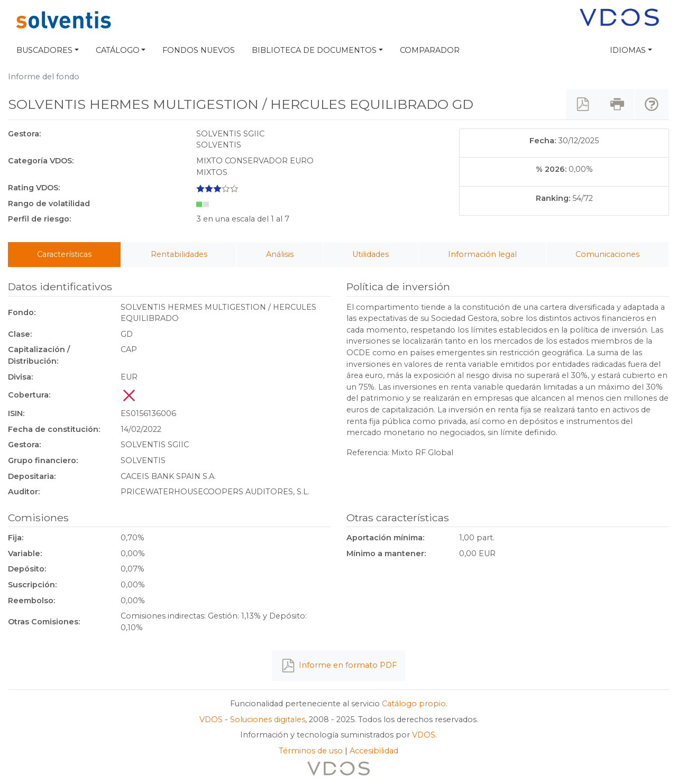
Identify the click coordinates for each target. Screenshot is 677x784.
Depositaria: (32, 476)
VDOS (211, 720)
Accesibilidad (374, 751)
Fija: (16, 538)
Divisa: (20, 377)
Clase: (20, 334)
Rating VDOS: (34, 188)
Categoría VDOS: (41, 161)
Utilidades (370, 254)
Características (64, 254)
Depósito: (27, 569)
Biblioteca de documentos (314, 50)
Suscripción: (32, 585)
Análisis (280, 254)
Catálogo (118, 50)
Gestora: (24, 134)
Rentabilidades (179, 254)
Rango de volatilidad (49, 204)
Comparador (430, 50)
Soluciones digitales (268, 720)
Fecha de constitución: (54, 429)
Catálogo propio (414, 704)
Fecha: (543, 141)
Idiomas (628, 50)
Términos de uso (311, 751)
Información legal (482, 254)
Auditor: (24, 492)
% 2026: (551, 169)
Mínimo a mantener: (386, 554)
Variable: (25, 554)
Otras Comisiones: (44, 622)
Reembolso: (31, 601)
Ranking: (553, 198)
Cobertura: (29, 395)
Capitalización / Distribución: (39, 355)
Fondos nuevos (199, 50)
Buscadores (44, 50)
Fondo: (22, 312)
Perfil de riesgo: (39, 219)
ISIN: (16, 413)
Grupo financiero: (43, 460)
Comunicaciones (607, 254)
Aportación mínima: (385, 538)
